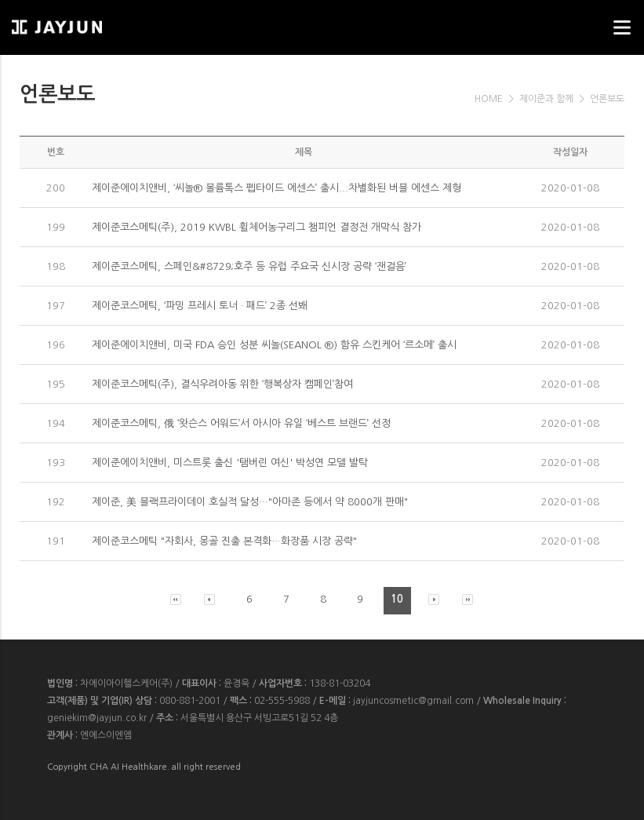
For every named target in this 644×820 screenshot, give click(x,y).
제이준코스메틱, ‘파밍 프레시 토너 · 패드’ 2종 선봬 (200, 306)
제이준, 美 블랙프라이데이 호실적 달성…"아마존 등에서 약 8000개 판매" (250, 502)
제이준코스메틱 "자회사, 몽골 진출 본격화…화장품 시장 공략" (224, 541)
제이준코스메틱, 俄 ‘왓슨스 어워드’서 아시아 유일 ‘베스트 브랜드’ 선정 (241, 423)
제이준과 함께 (546, 99)
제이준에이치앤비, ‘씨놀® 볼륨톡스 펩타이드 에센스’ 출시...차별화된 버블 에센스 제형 (277, 188)
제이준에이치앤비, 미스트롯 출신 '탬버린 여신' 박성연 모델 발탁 (230, 463)
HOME (489, 99)
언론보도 (607, 99)
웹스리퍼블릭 (90, 22)
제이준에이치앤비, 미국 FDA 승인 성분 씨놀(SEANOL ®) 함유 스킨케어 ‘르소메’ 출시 (274, 345)
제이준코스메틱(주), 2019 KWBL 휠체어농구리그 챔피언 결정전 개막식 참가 (257, 227)
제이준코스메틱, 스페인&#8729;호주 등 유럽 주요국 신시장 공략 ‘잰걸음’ (249, 266)
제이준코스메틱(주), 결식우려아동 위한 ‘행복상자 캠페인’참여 (222, 384)
